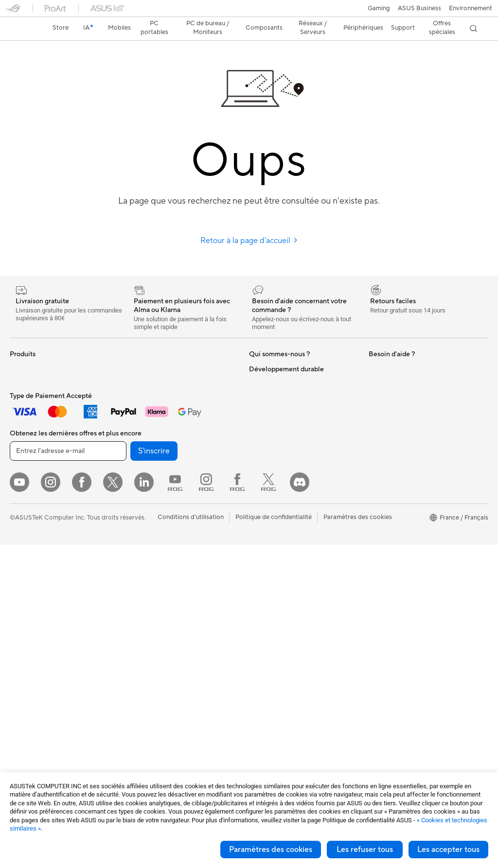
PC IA (377, 352)
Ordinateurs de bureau (42, 557)
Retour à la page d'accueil (249, 224)
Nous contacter (271, 513)
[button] (13, 12)
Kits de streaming (152, 594)
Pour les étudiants (35, 469)
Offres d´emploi (271, 410)
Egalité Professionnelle (281, 439)
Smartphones (29, 367)
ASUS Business (271, 366)
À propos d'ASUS (274, 352)
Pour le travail (29, 440)
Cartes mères (29, 631)
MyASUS (382, 381)
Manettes (141, 696)
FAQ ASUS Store (274, 550)
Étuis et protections (156, 623)
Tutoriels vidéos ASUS (281, 593)
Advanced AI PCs (394, 366)
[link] (249, 12)
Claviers (139, 550)
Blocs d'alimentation (39, 689)
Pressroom (265, 483)
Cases (18, 645)
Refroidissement (33, 660)
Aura (375, 396)
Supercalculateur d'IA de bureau (173, 506)
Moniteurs (24, 514)
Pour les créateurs (36, 455)
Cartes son (143, 374)
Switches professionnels (162, 491)
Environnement (390, 484)
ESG (375, 469)
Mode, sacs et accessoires (165, 608)
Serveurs (140, 521)
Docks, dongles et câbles (163, 652)
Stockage (141, 403)
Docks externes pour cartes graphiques (167, 356)
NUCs (18, 572)
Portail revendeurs (275, 454)
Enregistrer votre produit (285, 564)
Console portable (35, 396)
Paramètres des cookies (271, 850)
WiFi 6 (136, 433)
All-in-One (24, 543)
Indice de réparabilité (399, 454)
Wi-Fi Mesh (144, 462)
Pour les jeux (28, 484)
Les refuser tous (365, 850)
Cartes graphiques (36, 675)
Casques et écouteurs (159, 579)
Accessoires (27, 382)
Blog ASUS (265, 381)
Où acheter (265, 396)
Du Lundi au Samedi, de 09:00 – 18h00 (294, 531)
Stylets (137, 681)
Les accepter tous (448, 850)
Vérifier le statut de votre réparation (300, 579)
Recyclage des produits (402, 440)
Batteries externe (152, 667)
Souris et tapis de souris (161, 565)
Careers (260, 425)
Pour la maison (31, 426)
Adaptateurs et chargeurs (164, 638)
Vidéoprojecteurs (35, 528)
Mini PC (21, 587)
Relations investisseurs (281, 469)
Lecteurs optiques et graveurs (170, 389)
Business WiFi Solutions (161, 477)
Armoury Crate (390, 410)
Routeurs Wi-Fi (149, 448)
